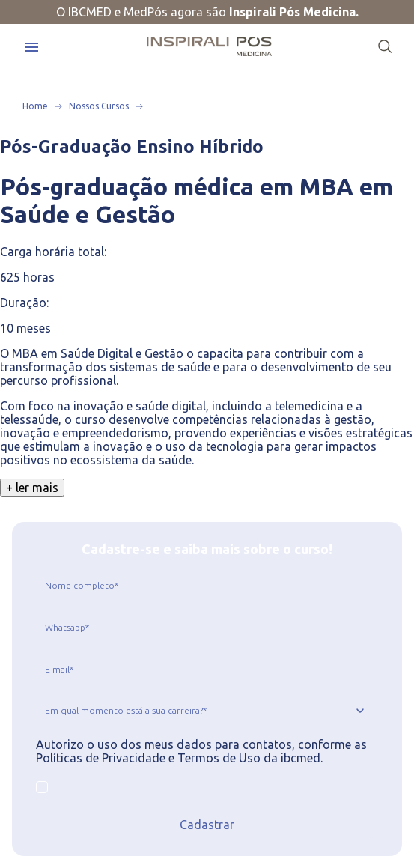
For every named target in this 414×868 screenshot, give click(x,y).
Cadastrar (207, 825)
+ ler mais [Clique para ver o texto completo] (32, 488)
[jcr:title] (207, 585)
